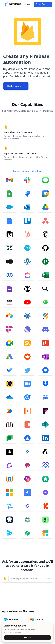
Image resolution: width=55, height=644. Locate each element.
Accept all (28, 638)
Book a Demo (43, 4)
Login (28, 4)
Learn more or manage (12, 632)
